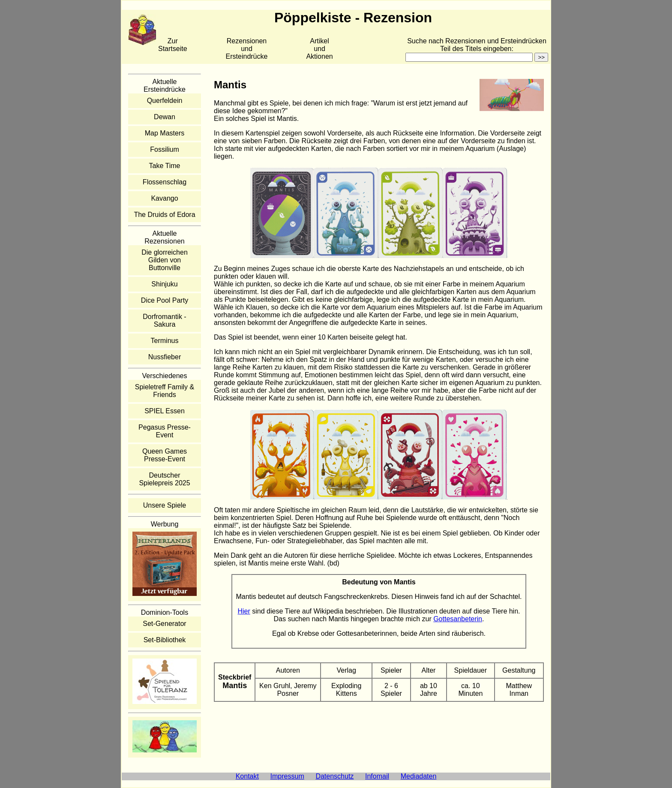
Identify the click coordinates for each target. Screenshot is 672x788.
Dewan (165, 117)
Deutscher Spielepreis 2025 (164, 479)
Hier (244, 611)
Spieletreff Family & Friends (165, 391)
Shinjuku (164, 284)
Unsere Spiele (165, 505)
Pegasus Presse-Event (165, 431)
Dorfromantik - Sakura (164, 320)
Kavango (164, 198)
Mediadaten (419, 776)
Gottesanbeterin (458, 619)
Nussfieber (165, 357)
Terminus (165, 341)
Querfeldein (165, 101)
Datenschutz (334, 776)
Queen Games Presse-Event (165, 455)
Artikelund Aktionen (319, 49)
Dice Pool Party (165, 300)
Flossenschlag (165, 182)
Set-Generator (164, 624)
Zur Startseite (173, 45)
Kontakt (247, 776)
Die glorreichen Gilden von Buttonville (165, 260)
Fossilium (165, 149)
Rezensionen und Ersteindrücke (247, 49)
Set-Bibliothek (165, 640)
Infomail (377, 776)
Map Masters (165, 133)
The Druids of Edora (164, 215)
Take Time (165, 166)
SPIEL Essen (165, 411)
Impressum (287, 776)
